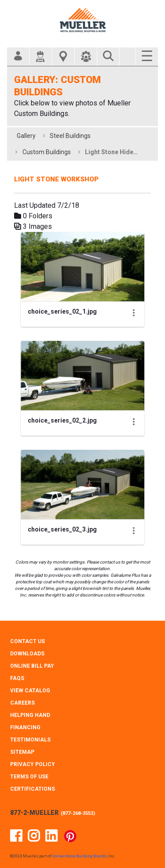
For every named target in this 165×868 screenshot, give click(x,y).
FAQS (17, 678)
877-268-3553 (78, 813)
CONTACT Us (27, 641)
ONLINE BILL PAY (32, 666)
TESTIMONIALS (30, 740)
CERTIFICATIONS (33, 789)
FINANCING (25, 727)
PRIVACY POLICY (33, 764)
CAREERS (22, 703)
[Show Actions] (134, 313)
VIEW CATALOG (30, 691)
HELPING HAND (30, 715)
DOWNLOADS (27, 654)
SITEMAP (22, 752)
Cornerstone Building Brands (79, 856)
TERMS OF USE (29, 777)
